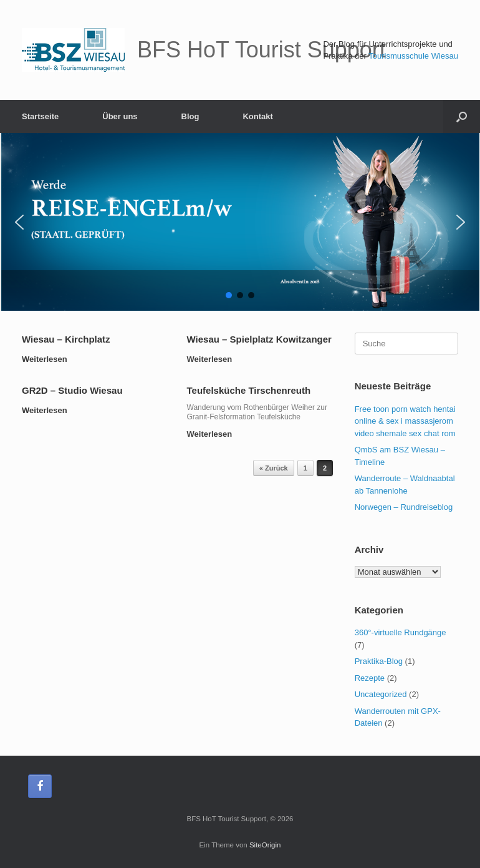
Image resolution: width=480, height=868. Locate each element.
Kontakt (257, 116)
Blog (190, 116)
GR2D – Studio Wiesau (72, 390)
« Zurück (274, 468)
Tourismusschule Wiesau (413, 56)
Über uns (120, 116)
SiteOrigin (265, 845)
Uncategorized (381, 694)
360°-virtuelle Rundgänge (401, 632)
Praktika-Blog (379, 661)
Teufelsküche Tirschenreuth (249, 390)
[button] (19, 222)
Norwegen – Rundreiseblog (404, 507)
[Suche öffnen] (462, 116)
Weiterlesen (48, 359)
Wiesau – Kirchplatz (66, 339)
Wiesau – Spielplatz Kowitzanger (259, 339)
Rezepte (370, 678)
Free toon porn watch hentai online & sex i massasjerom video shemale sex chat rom (405, 421)
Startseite (40, 116)
